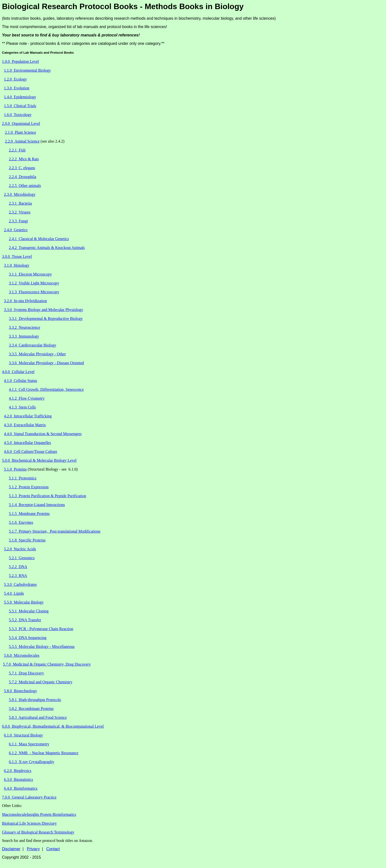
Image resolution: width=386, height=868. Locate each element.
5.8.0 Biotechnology (20, 691)
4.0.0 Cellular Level (18, 372)
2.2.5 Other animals (25, 186)
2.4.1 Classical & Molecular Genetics (39, 239)
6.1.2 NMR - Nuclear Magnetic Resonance (44, 753)
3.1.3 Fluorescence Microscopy (34, 292)
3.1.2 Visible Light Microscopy (34, 283)
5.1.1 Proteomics (23, 478)
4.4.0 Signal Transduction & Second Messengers (43, 434)
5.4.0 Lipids (14, 593)
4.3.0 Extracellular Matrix (25, 425)
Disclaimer (11, 849)
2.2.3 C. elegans (22, 168)
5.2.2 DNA (18, 567)
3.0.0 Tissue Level (17, 256)
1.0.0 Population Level (20, 61)
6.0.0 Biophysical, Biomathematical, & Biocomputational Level (53, 726)
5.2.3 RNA (18, 576)
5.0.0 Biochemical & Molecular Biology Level (39, 460)
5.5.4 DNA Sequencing (28, 638)
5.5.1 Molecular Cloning (29, 611)
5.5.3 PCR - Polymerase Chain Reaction (41, 629)
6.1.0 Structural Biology (24, 735)
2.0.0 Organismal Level (21, 123)
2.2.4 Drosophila (23, 177)
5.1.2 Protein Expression (29, 487)
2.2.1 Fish (17, 150)
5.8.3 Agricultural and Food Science (38, 717)
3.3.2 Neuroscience (24, 327)
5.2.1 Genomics (22, 558)
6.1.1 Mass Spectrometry (29, 744)
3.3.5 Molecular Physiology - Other (37, 354)
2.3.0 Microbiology (20, 194)
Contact (53, 849)
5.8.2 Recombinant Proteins (31, 709)
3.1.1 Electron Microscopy (30, 274)
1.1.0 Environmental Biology (27, 70)
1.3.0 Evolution (17, 88)
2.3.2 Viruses (20, 212)
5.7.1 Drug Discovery (26, 673)
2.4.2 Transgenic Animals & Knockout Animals (47, 248)
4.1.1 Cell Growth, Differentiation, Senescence (46, 389)
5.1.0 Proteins (15, 469)
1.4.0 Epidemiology (20, 97)
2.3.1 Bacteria (20, 203)
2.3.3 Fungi (18, 221)
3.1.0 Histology (17, 265)
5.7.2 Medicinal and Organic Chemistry (41, 682)
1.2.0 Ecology (15, 79)
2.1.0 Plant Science (21, 132)
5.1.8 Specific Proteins (27, 540)
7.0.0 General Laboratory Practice (29, 797)
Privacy (33, 849)
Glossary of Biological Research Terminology (38, 832)
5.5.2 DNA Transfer (25, 620)
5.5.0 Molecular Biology (24, 602)
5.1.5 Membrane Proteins (29, 514)
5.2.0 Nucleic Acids (20, 549)
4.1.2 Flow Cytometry (27, 398)
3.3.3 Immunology (24, 336)
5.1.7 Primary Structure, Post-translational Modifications (55, 531)
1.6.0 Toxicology (18, 115)
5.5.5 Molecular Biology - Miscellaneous (42, 647)
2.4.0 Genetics (16, 230)
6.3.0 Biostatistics (18, 779)
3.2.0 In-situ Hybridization (25, 301)
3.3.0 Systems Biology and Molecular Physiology (44, 310)
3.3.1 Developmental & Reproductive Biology (46, 319)
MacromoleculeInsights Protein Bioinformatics (39, 814)
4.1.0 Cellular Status (21, 381)
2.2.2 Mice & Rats (24, 159)
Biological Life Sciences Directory (29, 823)
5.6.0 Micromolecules (22, 655)
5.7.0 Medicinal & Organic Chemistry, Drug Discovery (47, 664)
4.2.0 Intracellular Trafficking (28, 416)
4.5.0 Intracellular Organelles (27, 443)
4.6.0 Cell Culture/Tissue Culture (31, 451)
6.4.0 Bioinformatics (21, 788)
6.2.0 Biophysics (18, 771)
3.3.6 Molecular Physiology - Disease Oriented (46, 363)
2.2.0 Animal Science (22, 141)
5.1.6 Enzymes (21, 522)
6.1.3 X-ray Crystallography (32, 762)
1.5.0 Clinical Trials (20, 106)
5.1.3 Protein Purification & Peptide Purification (48, 496)
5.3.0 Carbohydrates (20, 584)
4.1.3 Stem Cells (22, 407)
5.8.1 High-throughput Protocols (35, 700)
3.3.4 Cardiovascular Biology (32, 345)
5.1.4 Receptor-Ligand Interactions (37, 505)
